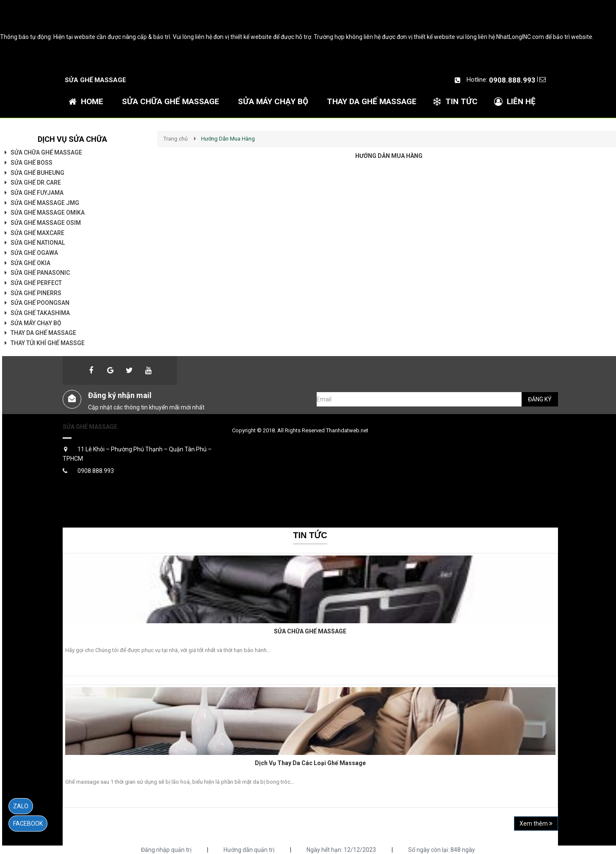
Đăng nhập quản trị (166, 850)
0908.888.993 (512, 80)
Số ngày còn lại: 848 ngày (442, 850)
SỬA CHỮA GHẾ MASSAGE (310, 631)
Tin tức (310, 535)
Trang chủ (175, 139)
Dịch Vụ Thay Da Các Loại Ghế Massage (310, 763)
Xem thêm (536, 824)
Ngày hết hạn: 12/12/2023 (341, 850)
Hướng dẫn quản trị (249, 850)
